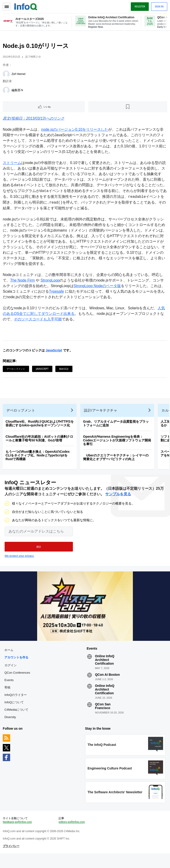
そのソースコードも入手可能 (39, 321)
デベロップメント (17, 371)
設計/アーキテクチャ (101, 416)
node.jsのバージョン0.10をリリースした (76, 131)
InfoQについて (15, 711)
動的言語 (65, 371)
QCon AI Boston (107, 684)
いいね (48, 108)
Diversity (11, 726)
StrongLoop (51, 282)
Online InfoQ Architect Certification (105, 669)
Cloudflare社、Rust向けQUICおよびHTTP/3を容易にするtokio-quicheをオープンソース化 (41, 429)
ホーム (10, 659)
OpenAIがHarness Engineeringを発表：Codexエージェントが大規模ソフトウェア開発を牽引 (118, 446)
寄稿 (8, 696)
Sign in (158, 6)
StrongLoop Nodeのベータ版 (98, 288)
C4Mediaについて (17, 719)
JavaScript (55, 352)
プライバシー (12, 859)
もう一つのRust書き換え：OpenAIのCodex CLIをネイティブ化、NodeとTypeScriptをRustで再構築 (39, 461)
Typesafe (57, 293)
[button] (39, 554)
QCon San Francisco (103, 715)
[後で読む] (128, 108)
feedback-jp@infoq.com (18, 835)
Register (139, 6)
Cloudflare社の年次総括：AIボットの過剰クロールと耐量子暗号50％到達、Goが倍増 (40, 444)
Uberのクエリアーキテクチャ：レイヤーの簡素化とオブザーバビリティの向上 (117, 462)
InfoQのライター (16, 704)
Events (10, 689)
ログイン (12, 674)
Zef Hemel (19, 76)
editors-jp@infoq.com (72, 835)
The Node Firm (23, 282)
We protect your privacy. (19, 563)
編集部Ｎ (18, 92)
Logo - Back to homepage (27, 6)
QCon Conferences (18, 682)
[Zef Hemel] (7, 76)
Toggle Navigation (6, 6)
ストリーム (13, 165)
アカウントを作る (17, 666)
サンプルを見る (118, 501)
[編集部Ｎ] (7, 92)
